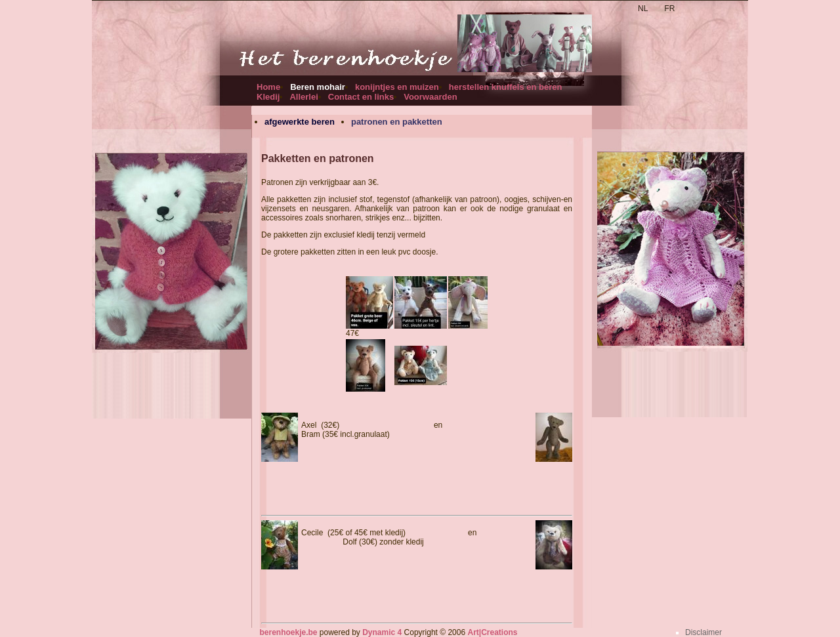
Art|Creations (492, 632)
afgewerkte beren (300, 122)
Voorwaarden (430, 97)
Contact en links (361, 97)
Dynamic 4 (382, 632)
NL (643, 9)
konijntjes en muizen (397, 87)
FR (669, 9)
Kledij (268, 97)
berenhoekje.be (288, 632)
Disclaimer (703, 632)
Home (268, 87)
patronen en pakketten (397, 122)
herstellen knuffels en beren (506, 87)
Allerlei (304, 97)
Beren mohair (318, 87)
